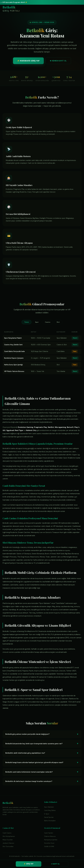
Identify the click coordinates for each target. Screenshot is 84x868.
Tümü (27, 322)
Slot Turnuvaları (8, 846)
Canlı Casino (7, 833)
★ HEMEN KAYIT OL (58, 61)
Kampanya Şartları (51, 840)
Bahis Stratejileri (50, 821)
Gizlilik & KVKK (49, 846)
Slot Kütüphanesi (9, 836)
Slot (58, 322)
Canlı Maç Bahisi (50, 810)
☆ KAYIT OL (55, 864)
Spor (37, 322)
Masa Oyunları (8, 840)
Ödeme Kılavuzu (50, 836)
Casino (48, 322)
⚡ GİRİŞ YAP (29, 864)
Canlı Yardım (49, 833)
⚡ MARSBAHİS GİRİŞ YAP (28, 61)
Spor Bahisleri (49, 807)
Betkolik (11, 9)
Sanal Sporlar (49, 817)
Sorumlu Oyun (49, 843)
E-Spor (47, 814)
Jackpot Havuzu (8, 843)
